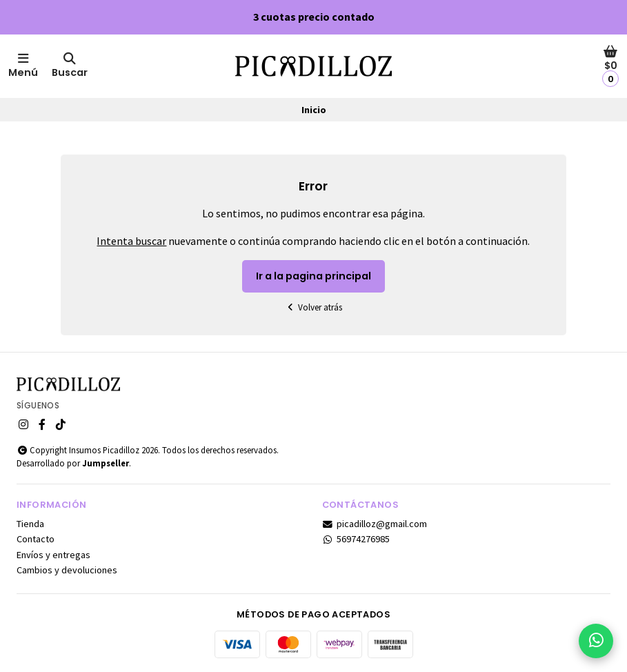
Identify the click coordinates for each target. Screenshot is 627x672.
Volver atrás (314, 307)
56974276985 (356, 539)
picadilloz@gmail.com (375, 524)
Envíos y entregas (53, 555)
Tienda (30, 524)
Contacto (36, 539)
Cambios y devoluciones (67, 570)
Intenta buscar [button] (131, 241)
